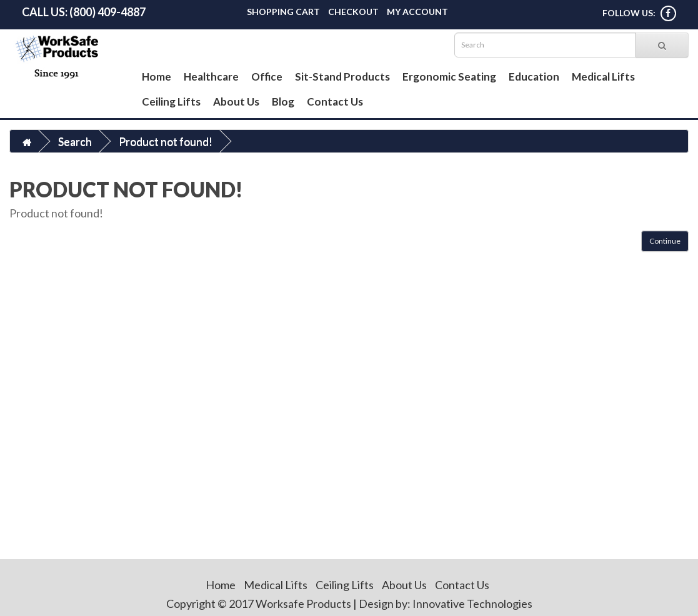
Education (534, 77)
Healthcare (211, 77)
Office (267, 77)
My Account (417, 12)
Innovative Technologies (472, 604)
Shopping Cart (283, 12)
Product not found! (166, 141)
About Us (236, 102)
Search (75, 141)
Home (157, 77)
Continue (665, 241)
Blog (283, 102)
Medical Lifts (603, 77)
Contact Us (335, 102)
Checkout (353, 12)
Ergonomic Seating (449, 77)
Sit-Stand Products (342, 77)
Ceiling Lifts (171, 102)
